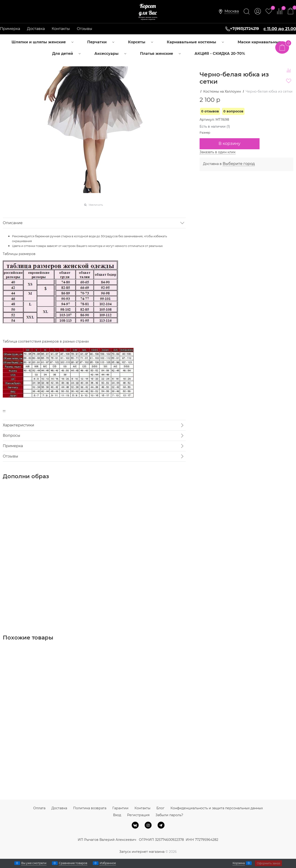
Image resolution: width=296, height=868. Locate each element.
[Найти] (247, 12)
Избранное (108, 863)
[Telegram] (161, 825)
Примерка (10, 29)
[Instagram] (148, 825)
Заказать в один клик (218, 152)
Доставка (36, 29)
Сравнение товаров (73, 863)
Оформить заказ (268, 863)
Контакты (61, 29)
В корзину (229, 144)
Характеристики (18, 425)
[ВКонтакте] (135, 825)
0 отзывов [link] (210, 111)
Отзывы (85, 29)
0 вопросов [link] (233, 111)
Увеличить (96, 205)
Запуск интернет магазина (142, 852)
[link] (232, 11)
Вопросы (12, 435)
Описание (13, 223)
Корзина (239, 863)
